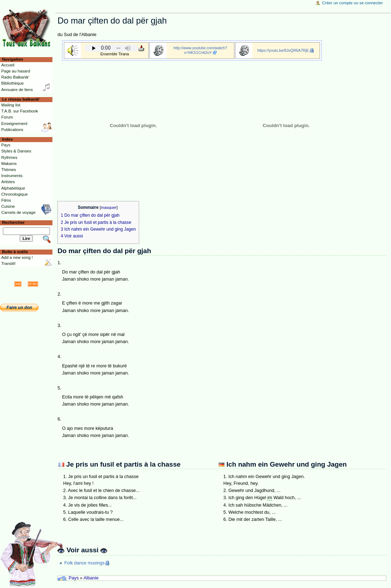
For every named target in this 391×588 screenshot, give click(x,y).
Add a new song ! (17, 257)
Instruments (12, 176)
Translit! (8, 263)
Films (6, 200)
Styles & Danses (16, 151)
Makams (9, 164)
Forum (7, 117)
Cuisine (8, 206)
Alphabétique (13, 188)
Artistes (8, 182)
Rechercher (14, 222)
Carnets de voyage (18, 212)
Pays (73, 578)
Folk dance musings (84, 563)
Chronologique (14, 194)
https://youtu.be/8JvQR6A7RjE (283, 50)
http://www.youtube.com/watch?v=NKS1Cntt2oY (200, 50)
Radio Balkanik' (15, 77)
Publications (12, 130)
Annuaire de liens (17, 90)
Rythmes (9, 157)
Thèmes (8, 170)
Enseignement (14, 124)
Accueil (8, 65)
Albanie (91, 578)
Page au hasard (16, 71)
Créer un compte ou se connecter (352, 3)
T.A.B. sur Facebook (19, 111)
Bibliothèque (12, 83)
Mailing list (11, 105)
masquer (109, 207)
